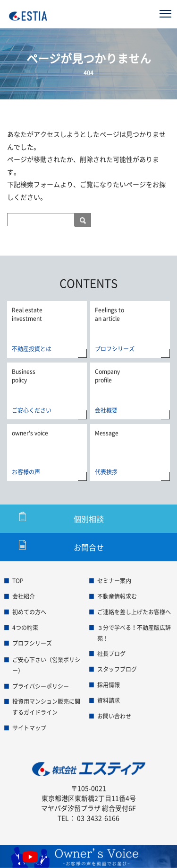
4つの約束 (25, 628)
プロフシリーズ (32, 643)
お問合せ (89, 547)
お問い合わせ (114, 716)
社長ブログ (111, 654)
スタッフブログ (117, 669)
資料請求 (109, 700)
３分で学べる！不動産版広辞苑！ (134, 633)
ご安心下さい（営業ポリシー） (46, 665)
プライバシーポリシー (41, 686)
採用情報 (109, 685)
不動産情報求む (117, 596)
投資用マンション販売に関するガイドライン (46, 707)
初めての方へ (29, 612)
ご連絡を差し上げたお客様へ (134, 612)
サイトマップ (29, 728)
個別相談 (89, 519)
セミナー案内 (114, 581)
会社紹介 (24, 596)
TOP (18, 581)
